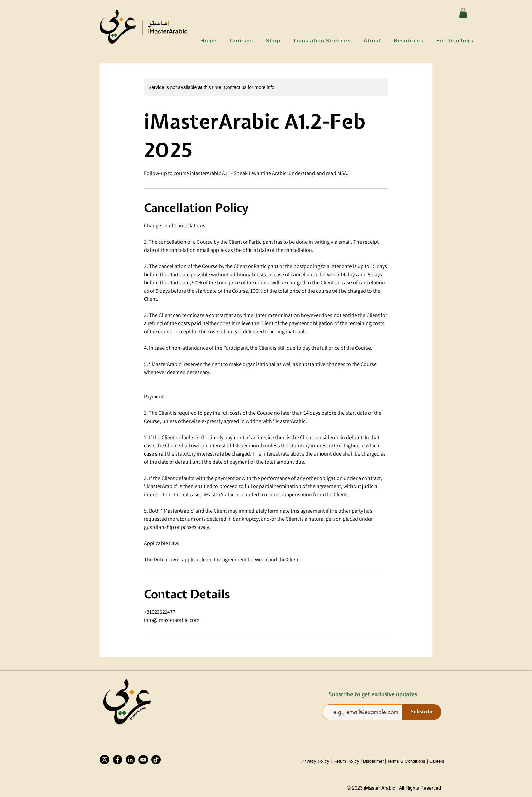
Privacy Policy (316, 761)
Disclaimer (373, 761)
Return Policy (346, 761)
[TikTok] (156, 760)
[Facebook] (117, 760)
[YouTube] (143, 760)
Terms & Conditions (406, 761)
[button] (463, 13)
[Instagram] (104, 760)
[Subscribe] (422, 712)
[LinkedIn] (130, 760)
